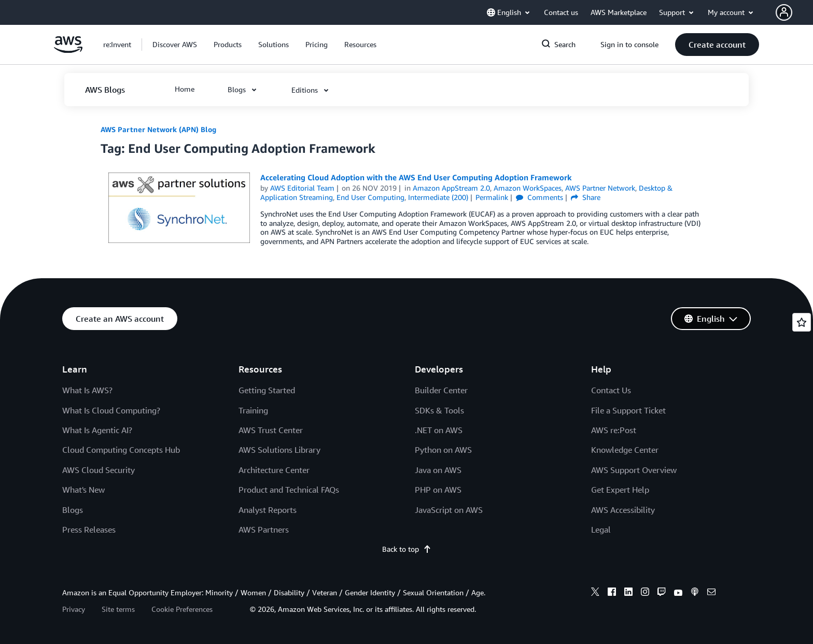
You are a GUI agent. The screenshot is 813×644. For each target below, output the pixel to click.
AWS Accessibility (623, 510)
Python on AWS (443, 450)
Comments (539, 197)
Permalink (492, 197)
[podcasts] (695, 593)
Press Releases (89, 529)
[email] (711, 593)
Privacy (74, 609)
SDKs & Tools (439, 410)
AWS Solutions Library (279, 450)
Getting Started (267, 390)
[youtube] (678, 593)
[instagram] (645, 593)
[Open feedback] (802, 322)
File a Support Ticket (628, 410)
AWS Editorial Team (302, 188)
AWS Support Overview (634, 470)
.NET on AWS (439, 430)
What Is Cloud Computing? (111, 410)
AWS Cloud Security (99, 470)
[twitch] (662, 593)
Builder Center (441, 390)
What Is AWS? (87, 390)
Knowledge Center (625, 450)
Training (253, 410)
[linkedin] (628, 593)
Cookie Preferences (182, 609)
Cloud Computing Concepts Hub (121, 450)
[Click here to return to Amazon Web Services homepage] (68, 50)
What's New (83, 490)
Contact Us (611, 390)
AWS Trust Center (271, 430)
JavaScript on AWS (449, 510)
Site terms (118, 609)
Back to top (407, 549)
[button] (794, 12)
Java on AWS (438, 470)
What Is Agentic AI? (97, 430)
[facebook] (612, 593)
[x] (595, 593)
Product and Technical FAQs (289, 490)
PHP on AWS (438, 490)
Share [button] (586, 197)
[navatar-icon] (784, 12)
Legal (601, 529)
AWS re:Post (614, 430)
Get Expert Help (620, 490)
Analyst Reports (268, 510)
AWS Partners (264, 529)
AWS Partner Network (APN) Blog (158, 129)
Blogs (73, 510)
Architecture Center (274, 470)
